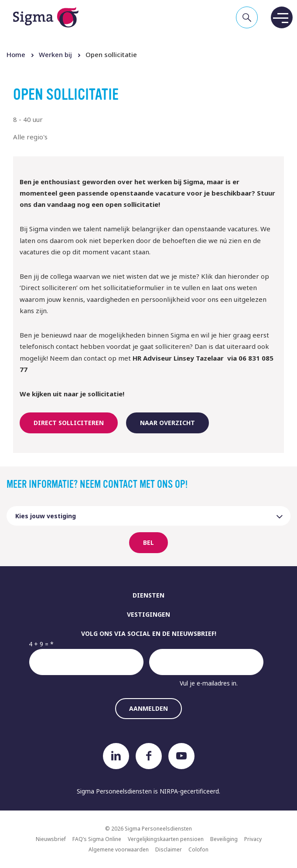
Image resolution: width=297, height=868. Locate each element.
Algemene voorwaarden (119, 849)
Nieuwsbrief (51, 839)
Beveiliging (224, 839)
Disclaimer (169, 849)
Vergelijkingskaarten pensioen (166, 839)
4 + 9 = (39, 644)
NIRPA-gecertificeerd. (190, 791)
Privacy (253, 839)
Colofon (198, 849)
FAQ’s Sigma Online (97, 839)
